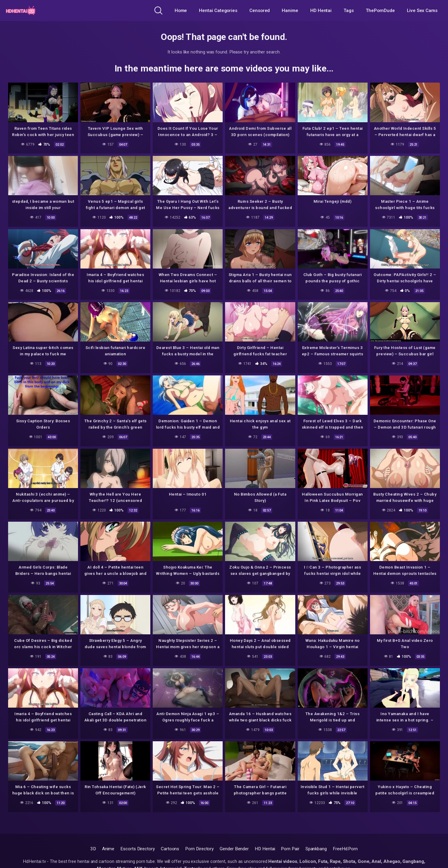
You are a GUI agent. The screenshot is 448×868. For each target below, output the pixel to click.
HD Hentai (321, 11)
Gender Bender (234, 849)
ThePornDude (380, 11)
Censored (260, 11)
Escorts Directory (138, 849)
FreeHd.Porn (345, 849)
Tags (349, 11)
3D (93, 849)
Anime (108, 849)
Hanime (290, 11)
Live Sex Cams (422, 11)
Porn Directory (199, 849)
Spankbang (316, 849)
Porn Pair (290, 849)
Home (181, 11)
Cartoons (170, 849)
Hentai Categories (218, 11)
